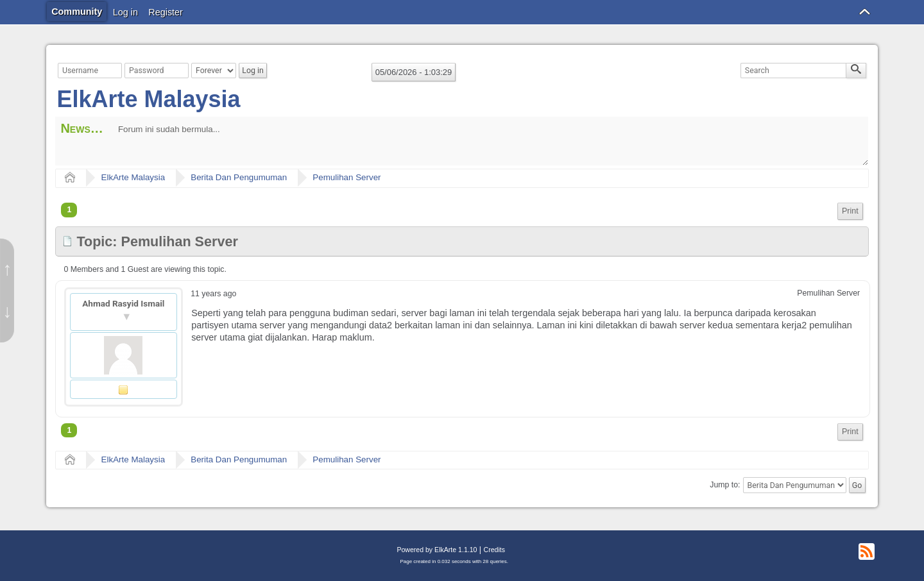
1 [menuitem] (69, 210)
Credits (494, 550)
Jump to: (725, 485)
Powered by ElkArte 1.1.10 (437, 550)
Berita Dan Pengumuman (239, 177)
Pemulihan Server (346, 177)
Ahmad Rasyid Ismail (123, 303)
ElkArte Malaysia (148, 99)
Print (850, 211)
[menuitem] (850, 211)
